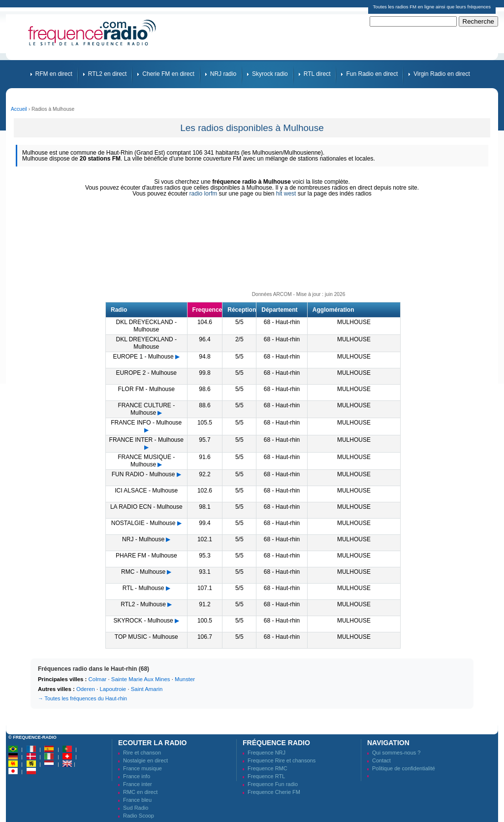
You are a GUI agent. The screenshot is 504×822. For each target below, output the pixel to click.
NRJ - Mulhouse (143, 539)
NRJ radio (223, 74)
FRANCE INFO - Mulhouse (146, 423)
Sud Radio (136, 808)
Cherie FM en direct (168, 74)
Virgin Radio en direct (442, 74)
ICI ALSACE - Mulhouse (146, 491)
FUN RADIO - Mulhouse (143, 474)
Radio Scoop (139, 816)
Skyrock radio (270, 74)
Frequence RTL (266, 776)
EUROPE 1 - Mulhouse (143, 357)
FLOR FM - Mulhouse (146, 389)
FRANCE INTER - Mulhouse (146, 440)
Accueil (19, 109)
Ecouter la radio (152, 743)
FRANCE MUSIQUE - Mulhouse (146, 461)
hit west (286, 194)
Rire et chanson (142, 753)
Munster (185, 679)
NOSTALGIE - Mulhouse (143, 523)
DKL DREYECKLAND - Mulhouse (146, 326)
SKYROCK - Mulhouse (143, 621)
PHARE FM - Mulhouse (146, 556)
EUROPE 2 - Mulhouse (146, 373)
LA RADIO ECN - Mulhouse (146, 507)
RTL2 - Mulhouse (143, 604)
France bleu (137, 800)
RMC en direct (140, 792)
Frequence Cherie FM (274, 792)
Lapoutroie (113, 689)
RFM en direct (54, 74)
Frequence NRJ (267, 753)
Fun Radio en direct (372, 74)
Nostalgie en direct (145, 760)
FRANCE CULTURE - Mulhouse (146, 409)
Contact (381, 760)
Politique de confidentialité (404, 768)
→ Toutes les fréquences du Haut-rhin (82, 698)
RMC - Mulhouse (143, 572)
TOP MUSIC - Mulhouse (146, 637)
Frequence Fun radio (273, 784)
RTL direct (317, 74)
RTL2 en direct (108, 74)
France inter (138, 784)
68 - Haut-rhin (282, 322)
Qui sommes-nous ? (396, 753)
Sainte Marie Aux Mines (141, 679)
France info (137, 776)
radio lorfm (204, 194)
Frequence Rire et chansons (282, 760)
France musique (142, 768)
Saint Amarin (147, 689)
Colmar (98, 679)
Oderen (86, 689)
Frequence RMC (268, 768)
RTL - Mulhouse (143, 588)
